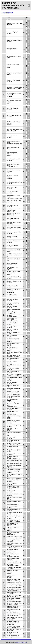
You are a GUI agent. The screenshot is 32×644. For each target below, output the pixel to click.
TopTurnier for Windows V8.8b (21, 642)
